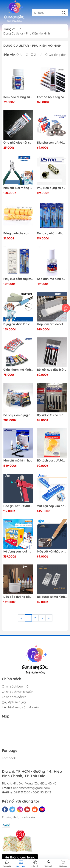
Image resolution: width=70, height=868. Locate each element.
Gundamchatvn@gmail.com (31, 788)
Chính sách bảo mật (16, 686)
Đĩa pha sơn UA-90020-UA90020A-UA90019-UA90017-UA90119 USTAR (52, 143)
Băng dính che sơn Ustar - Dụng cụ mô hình (18, 233)
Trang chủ (10, 29)
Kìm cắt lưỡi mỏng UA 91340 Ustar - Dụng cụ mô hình (18, 188)
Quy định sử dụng (14, 702)
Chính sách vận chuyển (17, 692)
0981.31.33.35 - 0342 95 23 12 (32, 792)
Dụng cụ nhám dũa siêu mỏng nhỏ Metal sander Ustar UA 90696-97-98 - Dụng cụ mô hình (52, 233)
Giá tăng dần (56, 55)
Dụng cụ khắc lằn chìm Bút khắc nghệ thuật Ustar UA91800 (18, 324)
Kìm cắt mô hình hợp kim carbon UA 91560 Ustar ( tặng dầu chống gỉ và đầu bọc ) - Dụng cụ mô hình (18, 460)
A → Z (22, 55)
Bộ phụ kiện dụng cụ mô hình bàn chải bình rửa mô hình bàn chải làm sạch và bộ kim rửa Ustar (18, 415)
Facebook (9, 758)
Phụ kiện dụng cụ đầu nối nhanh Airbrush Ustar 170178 (52, 188)
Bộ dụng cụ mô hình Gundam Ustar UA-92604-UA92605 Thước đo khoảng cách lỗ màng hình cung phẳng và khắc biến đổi (52, 597)
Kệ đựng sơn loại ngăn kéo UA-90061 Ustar (18, 551)
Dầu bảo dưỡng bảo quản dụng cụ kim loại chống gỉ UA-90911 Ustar (18, 597)
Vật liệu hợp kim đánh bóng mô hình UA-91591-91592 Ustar (52, 506)
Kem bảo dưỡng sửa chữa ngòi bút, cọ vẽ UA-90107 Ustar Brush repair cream (18, 97)
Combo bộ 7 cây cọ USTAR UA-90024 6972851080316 (52, 97)
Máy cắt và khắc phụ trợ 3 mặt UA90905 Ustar (52, 551)
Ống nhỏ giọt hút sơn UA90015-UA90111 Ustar (18, 143)
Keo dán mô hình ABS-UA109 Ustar (52, 279)
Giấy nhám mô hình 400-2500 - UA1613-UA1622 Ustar (18, 370)
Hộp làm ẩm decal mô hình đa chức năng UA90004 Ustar (52, 324)
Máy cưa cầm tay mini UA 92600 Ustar (18, 279)
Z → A (37, 55)
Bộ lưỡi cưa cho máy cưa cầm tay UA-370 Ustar (52, 415)
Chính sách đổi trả (14, 697)
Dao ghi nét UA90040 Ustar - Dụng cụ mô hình (18, 506)
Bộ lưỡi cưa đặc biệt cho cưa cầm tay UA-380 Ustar (52, 370)
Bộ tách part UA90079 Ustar (52, 460)
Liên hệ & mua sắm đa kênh (21, 707)
